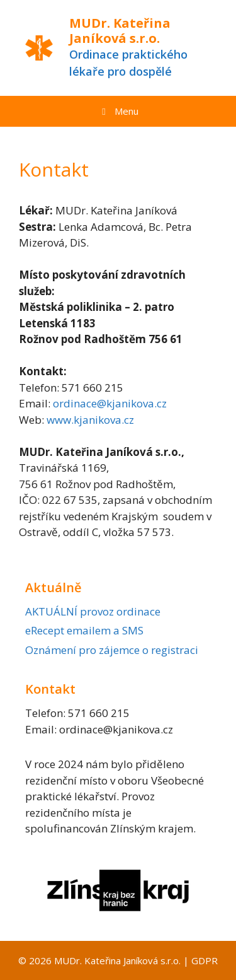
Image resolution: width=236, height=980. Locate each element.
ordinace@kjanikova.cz (110, 403)
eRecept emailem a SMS (84, 630)
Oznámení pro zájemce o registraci (112, 650)
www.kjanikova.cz (90, 420)
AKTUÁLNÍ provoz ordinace (93, 611)
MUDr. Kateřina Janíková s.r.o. (120, 31)
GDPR (205, 960)
